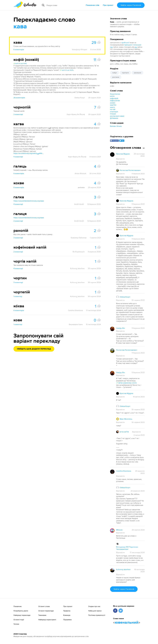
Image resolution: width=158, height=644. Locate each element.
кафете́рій (114, 98)
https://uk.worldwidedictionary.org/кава (29, 201)
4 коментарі (18, 157)
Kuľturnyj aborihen (77, 268)
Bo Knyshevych (79, 252)
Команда (67, 615)
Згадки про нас (94, 606)
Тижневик (42, 615)
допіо (112, 96)
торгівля (125, 73)
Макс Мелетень (126, 419)
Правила (67, 611)
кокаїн (113, 103)
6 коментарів (19, 49)
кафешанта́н (115, 101)
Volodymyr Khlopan (80, 49)
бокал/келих (115, 94)
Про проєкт (108, 5)
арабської (125, 43)
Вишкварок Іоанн (76, 324)
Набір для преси (95, 611)
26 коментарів (19, 98)
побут (115, 73)
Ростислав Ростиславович (130, 170)
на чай (113, 109)
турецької (128, 45)
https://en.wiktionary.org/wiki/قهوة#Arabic (29, 153)
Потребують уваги (21, 611)
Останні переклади (46, 611)
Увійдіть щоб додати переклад (34, 349)
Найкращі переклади (22, 615)
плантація (114, 112)
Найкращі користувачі (47, 620)
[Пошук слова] (63, 5)
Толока (16, 624)
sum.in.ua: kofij (20, 63)
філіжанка (114, 118)
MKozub (119, 530)
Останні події (19, 620)
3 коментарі (18, 114)
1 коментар (18, 296)
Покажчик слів (92, 5)
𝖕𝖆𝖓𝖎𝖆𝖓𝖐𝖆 (81, 187)
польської (137, 45)
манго (113, 107)
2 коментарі (18, 221)
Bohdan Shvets (116, 126)
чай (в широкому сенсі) (126, 383)
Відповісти (120, 159)
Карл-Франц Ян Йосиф (76, 114)
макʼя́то (113, 105)
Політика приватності (97, 615)
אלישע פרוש (124, 432)
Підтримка (67, 620)
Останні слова (44, 606)
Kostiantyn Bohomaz (79, 238)
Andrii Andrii (79, 204)
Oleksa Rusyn (80, 98)
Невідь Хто (120, 328)
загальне (137, 73)
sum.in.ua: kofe (67, 70)
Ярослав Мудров (123, 154)
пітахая (113, 114)
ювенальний (127, 623)
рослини (116, 77)
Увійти (131, 5)
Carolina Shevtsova (75, 310)
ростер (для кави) (117, 116)
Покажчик (18, 606)
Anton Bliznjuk (80, 173)
